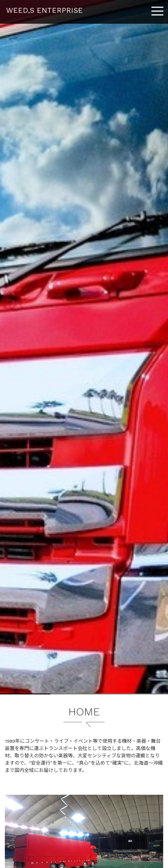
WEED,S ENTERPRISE (44, 10)
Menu (157, 9)
